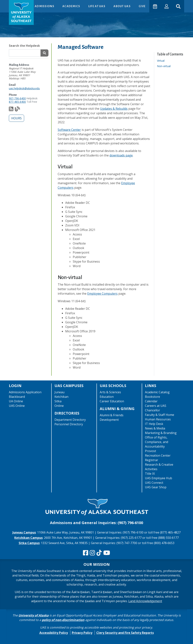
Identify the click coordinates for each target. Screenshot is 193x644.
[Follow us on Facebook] (86, 553)
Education (107, 397)
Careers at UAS (156, 406)
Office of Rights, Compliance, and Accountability (157, 442)
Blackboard (17, 397)
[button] (166, 6)
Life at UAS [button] (97, 6)
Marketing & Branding (161, 433)
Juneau (59, 392)
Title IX (150, 474)
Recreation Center (158, 455)
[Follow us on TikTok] (99, 553)
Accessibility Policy (54, 633)
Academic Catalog (157, 392)
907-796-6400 (17, 98)
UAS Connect (154, 483)
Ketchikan (61, 397)
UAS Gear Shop (156, 487)
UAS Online (17, 406)
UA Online (16, 401)
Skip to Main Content (18, 4)
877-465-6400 (17, 102)
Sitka (58, 401)
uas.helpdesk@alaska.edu (24, 88)
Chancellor (152, 410)
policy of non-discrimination (63, 620)
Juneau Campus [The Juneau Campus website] (24, 532)
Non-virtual (165, 66)
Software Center (69, 130)
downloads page (121, 155)
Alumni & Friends (112, 415)
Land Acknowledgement (145, 601)
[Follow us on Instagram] (92, 553)
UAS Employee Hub (159, 478)
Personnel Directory (69, 424)
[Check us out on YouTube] (107, 553)
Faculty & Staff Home (160, 415)
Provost (150, 451)
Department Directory (70, 420)
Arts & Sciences (110, 392)
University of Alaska (34, 615)
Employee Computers (102, 294)
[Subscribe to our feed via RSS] (11, 110)
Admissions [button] (45, 6)
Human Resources (158, 419)
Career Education (112, 401)
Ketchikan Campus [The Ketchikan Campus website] (28, 538)
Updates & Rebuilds (114, 109)
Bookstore (152, 397)
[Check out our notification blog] (17, 110)
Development (109, 420)
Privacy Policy (82, 633)
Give (142, 6)
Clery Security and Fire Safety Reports (125, 633)
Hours (16, 118)
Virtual (162, 61)
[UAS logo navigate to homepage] (21, 12)
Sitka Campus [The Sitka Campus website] (29, 543)
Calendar (151, 401)
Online (59, 406)
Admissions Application (25, 392)
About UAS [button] (122, 6)
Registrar (152, 460)
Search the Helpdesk (24, 46)
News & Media (155, 428)
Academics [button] (71, 6)
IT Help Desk (154, 424)
